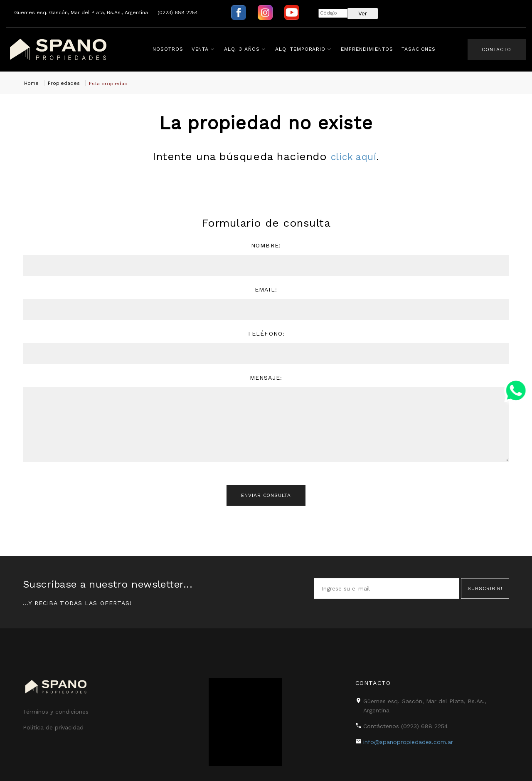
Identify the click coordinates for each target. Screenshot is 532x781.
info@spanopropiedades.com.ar (408, 739)
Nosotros (169, 49)
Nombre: (266, 245)
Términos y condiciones (56, 708)
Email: (266, 289)
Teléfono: (266, 334)
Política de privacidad (53, 724)
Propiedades (64, 83)
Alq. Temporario (302, 49)
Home (31, 83)
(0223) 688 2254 (178, 12)
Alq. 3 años (243, 49)
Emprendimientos (368, 49)
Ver (363, 13)
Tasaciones (420, 49)
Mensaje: (266, 378)
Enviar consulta (266, 497)
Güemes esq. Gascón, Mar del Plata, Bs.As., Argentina (81, 12)
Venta (202, 49)
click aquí (353, 156)
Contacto (495, 49)
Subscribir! (485, 585)
